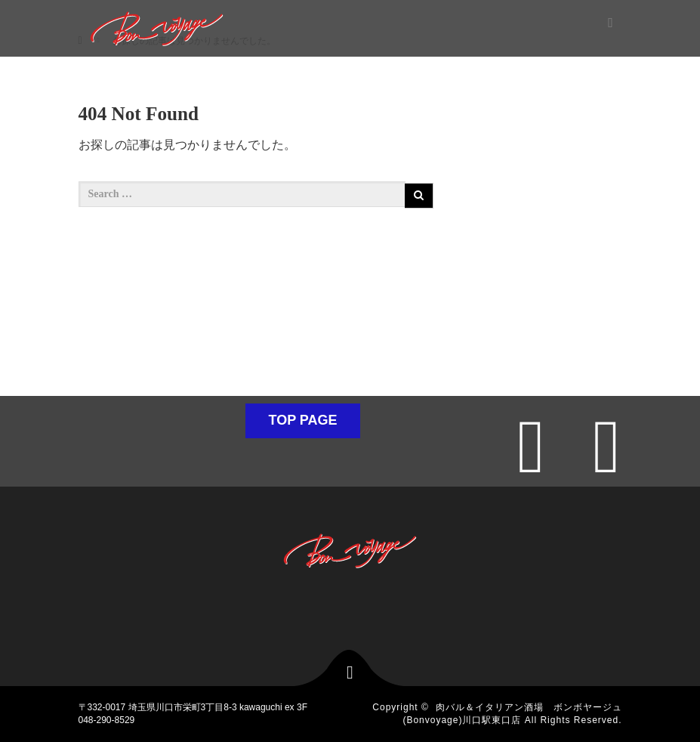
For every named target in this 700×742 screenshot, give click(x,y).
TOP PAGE (302, 420)
